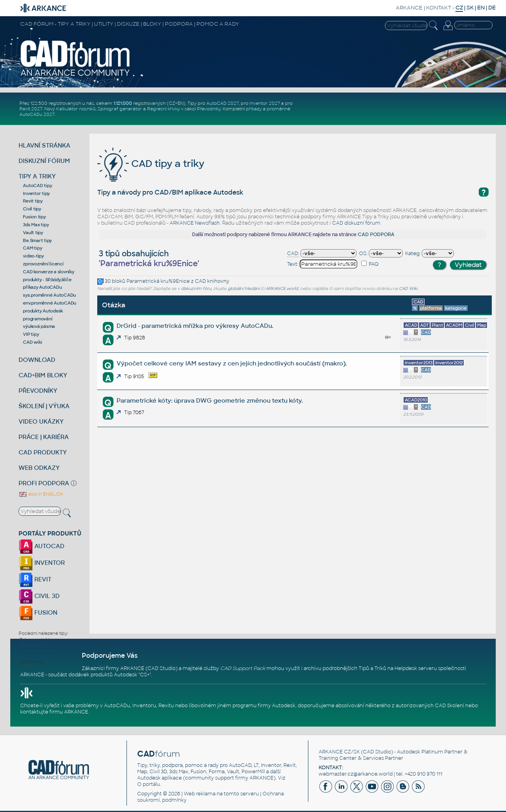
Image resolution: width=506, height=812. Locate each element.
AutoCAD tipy (37, 185)
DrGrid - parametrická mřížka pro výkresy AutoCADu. (195, 326)
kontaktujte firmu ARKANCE (54, 712)
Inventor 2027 (265, 103)
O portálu (149, 784)
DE (492, 8)
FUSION (38, 612)
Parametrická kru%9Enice (158, 282)
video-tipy (33, 256)
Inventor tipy (36, 193)
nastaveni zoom (37, 656)
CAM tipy (32, 248)
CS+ (145, 675)
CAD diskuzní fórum (356, 223)
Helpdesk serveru (416, 668)
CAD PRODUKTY (43, 452)
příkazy (254, 109)
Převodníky (209, 109)
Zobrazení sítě (35, 640)
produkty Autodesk (43, 311)
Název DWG (33, 645)
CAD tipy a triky (151, 164)
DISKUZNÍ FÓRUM (44, 161)
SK (470, 8)
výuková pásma (39, 326)
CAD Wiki (408, 289)
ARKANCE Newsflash (195, 223)
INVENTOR (42, 563)
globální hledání (244, 289)
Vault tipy (33, 233)
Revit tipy (33, 201)
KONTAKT (439, 8)
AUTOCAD (42, 546)
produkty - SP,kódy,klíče (47, 280)
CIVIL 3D (39, 596)
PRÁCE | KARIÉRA (44, 437)
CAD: (293, 254)
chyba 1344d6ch (37, 651)
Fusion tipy (34, 217)
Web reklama (200, 794)
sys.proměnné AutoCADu (49, 295)
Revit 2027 (31, 109)
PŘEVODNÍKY (38, 391)
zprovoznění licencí (43, 264)
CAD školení (449, 706)
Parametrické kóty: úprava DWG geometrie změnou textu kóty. (210, 400)
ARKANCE (409, 8)
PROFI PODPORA (44, 483)
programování (38, 319)
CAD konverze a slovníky (48, 272)
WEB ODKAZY (39, 468)
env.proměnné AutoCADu (50, 303)
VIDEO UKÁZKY (41, 421)
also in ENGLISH (41, 494)
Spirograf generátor (120, 109)
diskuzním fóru (196, 289)
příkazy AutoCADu (42, 287)
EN (481, 8)
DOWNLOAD (37, 360)
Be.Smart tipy (37, 240)
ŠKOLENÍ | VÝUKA (44, 406)
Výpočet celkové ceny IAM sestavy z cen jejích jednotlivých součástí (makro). (232, 363)
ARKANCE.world (282, 289)
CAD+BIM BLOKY (43, 375)
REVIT (35, 579)
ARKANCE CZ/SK (339, 752)
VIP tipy (31, 334)
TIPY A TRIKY (37, 176)
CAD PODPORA (376, 235)
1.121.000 (123, 103)
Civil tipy (32, 209)
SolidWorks (31, 662)
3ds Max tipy (36, 225)
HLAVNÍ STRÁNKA (44, 145)
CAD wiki (32, 342)
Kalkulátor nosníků (76, 109)
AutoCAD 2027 (223, 103)
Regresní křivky (163, 109)
